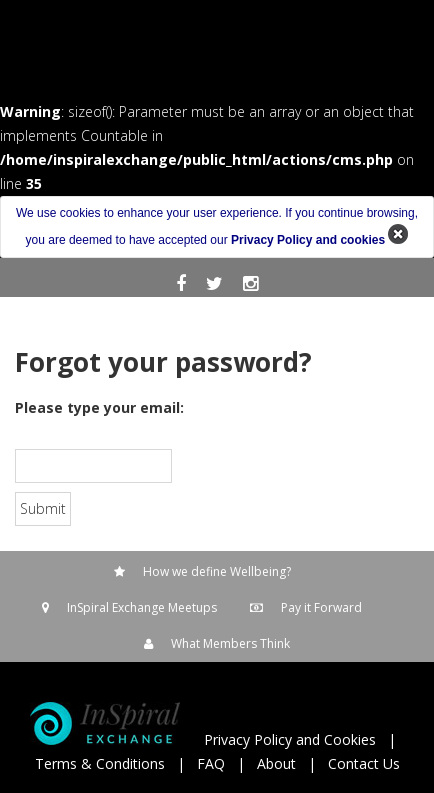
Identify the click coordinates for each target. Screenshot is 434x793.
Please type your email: (99, 407)
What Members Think (230, 643)
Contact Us (364, 763)
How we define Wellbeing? (217, 571)
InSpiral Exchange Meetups (142, 607)
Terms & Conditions (100, 763)
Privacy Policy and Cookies (290, 739)
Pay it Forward (321, 607)
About (276, 763)
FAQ (211, 763)
